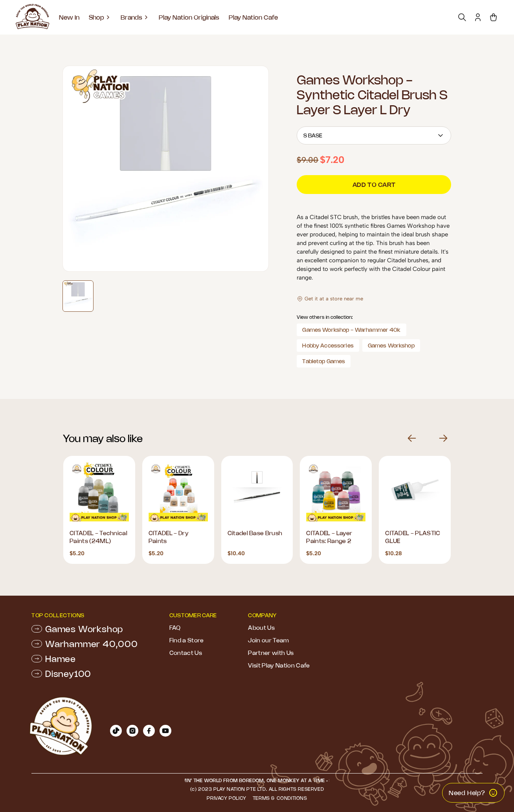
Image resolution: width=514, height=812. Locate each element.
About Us (261, 628)
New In (69, 17)
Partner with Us (271, 653)
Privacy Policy (226, 798)
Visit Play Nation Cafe (279, 665)
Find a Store (187, 640)
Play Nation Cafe (253, 17)
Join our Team (268, 640)
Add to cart (374, 185)
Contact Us (186, 653)
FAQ (175, 628)
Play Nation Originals (189, 17)
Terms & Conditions (280, 798)
